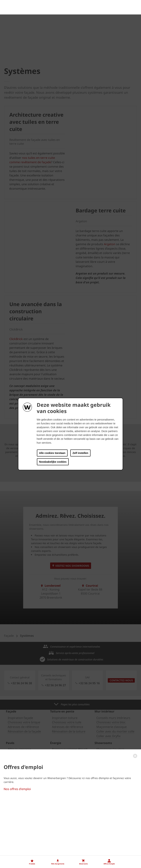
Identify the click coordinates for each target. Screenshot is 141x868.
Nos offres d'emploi (17, 851)
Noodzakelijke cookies (53, 462)
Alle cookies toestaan (52, 453)
